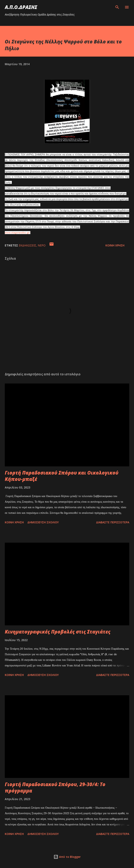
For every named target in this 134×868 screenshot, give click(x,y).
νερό (42, 245)
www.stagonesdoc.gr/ (18, 233)
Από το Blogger (67, 857)
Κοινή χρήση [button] (115, 245)
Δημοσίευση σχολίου (43, 522)
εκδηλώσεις (27, 245)
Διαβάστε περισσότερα (113, 522)
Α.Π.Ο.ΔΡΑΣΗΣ (21, 7)
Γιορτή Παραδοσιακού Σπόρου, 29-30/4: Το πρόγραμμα (55, 787)
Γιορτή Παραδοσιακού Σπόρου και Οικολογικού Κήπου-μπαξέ (62, 476)
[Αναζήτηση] (117, 7)
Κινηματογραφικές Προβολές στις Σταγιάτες (58, 632)
